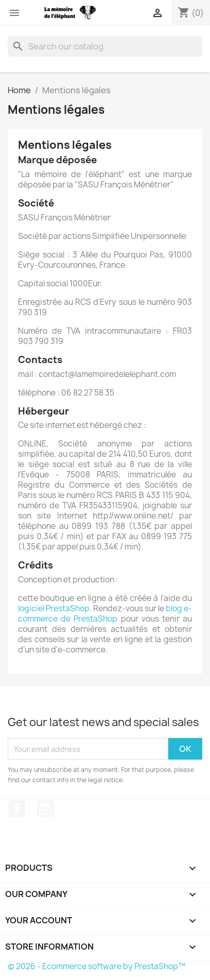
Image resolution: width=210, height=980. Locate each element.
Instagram (45, 809)
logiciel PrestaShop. (56, 608)
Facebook (17, 809)
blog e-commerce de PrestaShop (105, 614)
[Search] (105, 46)
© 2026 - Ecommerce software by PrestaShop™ (97, 966)
